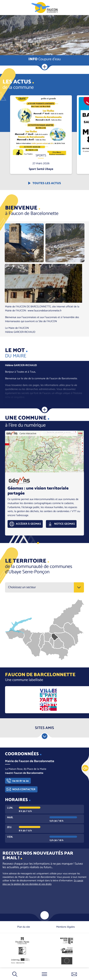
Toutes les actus (47, 183)
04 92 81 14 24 (20, 781)
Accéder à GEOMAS (28, 524)
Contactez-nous (74, 974)
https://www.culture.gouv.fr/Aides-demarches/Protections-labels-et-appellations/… (48, 700)
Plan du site (24, 927)
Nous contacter (24, 789)
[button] (24, 243)
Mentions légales (66, 927)
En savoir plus (41, 95)
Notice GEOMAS (64, 524)
